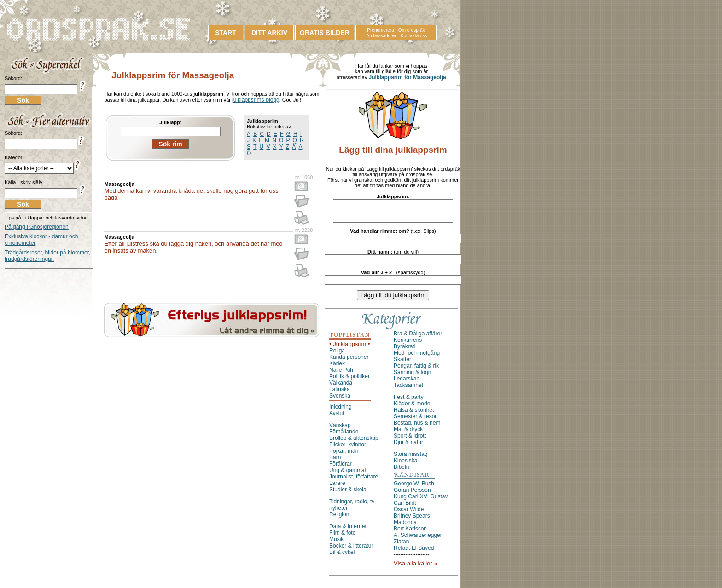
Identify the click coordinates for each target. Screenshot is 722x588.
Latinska (340, 393)
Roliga (337, 355)
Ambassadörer (381, 36)
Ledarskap (407, 383)
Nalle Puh (341, 374)
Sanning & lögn (412, 376)
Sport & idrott (410, 440)
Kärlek (337, 368)
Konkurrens (408, 344)
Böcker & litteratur (351, 550)
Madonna (405, 526)
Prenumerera (380, 30)
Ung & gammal (347, 474)
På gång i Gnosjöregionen (37, 227)
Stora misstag (410, 458)
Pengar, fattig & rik (416, 370)
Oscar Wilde (409, 513)
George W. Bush (414, 488)
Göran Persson (412, 494)
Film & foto (342, 537)
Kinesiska (405, 465)
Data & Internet (348, 530)
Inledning (341, 411)
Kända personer (349, 361)
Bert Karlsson (410, 533)
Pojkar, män (344, 455)
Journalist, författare (354, 481)
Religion (339, 519)
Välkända (341, 387)
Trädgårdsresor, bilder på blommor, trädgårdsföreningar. (47, 256)
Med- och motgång (417, 357)
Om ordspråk (412, 30)
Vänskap (340, 429)
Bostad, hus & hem (417, 427)
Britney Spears (412, 520)
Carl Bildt (405, 507)
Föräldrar (341, 468)
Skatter (402, 363)
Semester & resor (415, 421)
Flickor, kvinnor (348, 449)
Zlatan (401, 546)
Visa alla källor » (415, 568)
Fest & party (409, 401)
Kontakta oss (414, 36)
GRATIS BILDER (325, 33)
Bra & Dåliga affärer (418, 338)
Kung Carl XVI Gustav (421, 501)
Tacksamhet (408, 389)
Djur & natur (408, 446)
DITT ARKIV (269, 33)
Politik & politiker (349, 380)
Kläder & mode (412, 408)
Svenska (340, 400)
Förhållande (344, 436)
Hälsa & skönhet (414, 414)
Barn (335, 461)
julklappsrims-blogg (256, 100)
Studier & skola (348, 494)
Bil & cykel (342, 556)
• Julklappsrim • (350, 348)
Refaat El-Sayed (414, 552)
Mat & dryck (408, 433)
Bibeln (401, 471)
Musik (336, 543)
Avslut (337, 417)
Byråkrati (405, 351)
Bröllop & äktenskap (354, 442)
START (226, 33)
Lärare (337, 487)
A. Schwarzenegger (418, 539)
